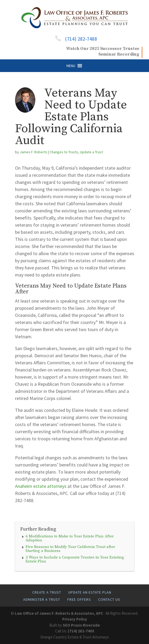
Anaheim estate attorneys (41, 486)
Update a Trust (91, 152)
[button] (71, 66)
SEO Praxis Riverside (81, 625)
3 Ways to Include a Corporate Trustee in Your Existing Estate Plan (75, 559)
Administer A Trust (42, 599)
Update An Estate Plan (90, 592)
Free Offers (79, 599)
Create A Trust (47, 592)
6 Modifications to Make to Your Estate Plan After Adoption (70, 538)
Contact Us (109, 599)
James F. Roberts (33, 152)
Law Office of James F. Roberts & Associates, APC (59, 613)
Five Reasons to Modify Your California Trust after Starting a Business (70, 549)
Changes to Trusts (64, 152)
